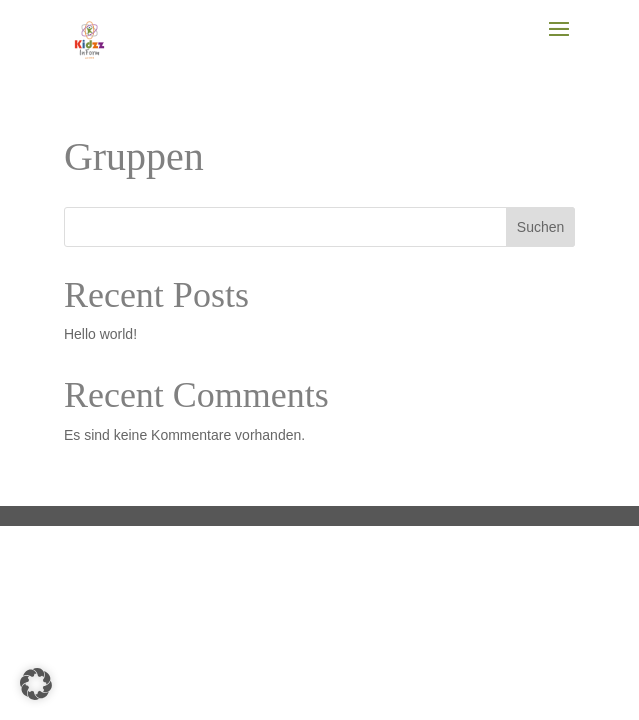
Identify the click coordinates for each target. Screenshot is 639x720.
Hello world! (100, 334)
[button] (36, 684)
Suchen (540, 227)
